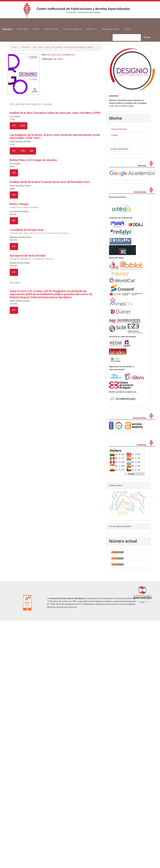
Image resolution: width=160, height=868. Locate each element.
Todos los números (72, 29)
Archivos (25, 47)
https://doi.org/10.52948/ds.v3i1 (61, 55)
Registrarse (140, 22)
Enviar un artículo (119, 149)
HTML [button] (23, 151)
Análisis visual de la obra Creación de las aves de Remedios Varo (50, 182)
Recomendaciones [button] (111, 29)
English (115, 135)
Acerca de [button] (92, 29)
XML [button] (32, 151)
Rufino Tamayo (56, 206)
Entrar (154, 22)
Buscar (147, 37)
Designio (8, 29)
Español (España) (119, 129)
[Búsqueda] (127, 38)
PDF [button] (14, 126)
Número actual (51, 29)
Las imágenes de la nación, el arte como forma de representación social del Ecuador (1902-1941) (55, 136)
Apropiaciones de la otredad (56, 257)
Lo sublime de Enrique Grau (56, 231)
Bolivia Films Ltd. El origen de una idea (33, 160)
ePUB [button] (23, 126)
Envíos (128, 29)
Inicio (15, 47)
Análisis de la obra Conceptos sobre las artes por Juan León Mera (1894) (55, 113)
